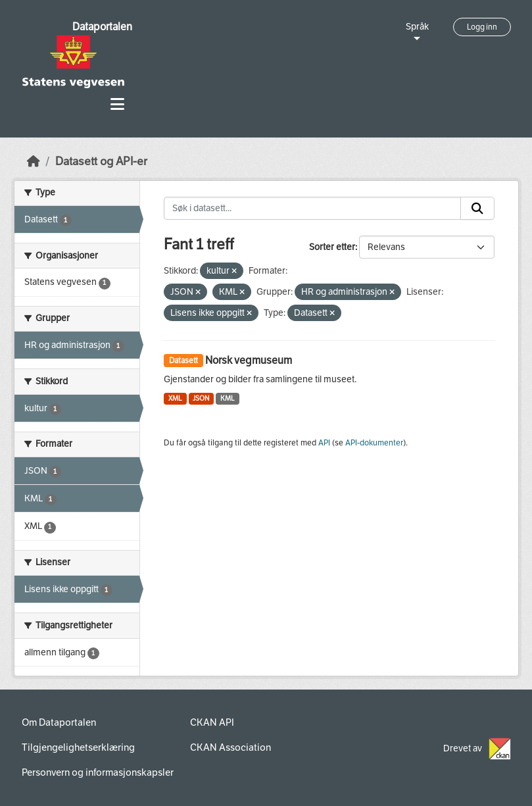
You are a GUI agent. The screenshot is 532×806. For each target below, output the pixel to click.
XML (175, 398)
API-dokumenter (374, 443)
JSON (201, 398)
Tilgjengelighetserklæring (78, 747)
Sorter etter (332, 247)
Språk (417, 27)
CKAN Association (230, 747)
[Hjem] (34, 162)
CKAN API (212, 722)
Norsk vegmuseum (249, 360)
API (324, 443)
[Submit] (477, 209)
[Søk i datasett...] (312, 209)
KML (228, 398)
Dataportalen (102, 27)
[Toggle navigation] (117, 104)
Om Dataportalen (59, 722)
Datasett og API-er (101, 162)
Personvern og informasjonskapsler (98, 772)
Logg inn (482, 27)
